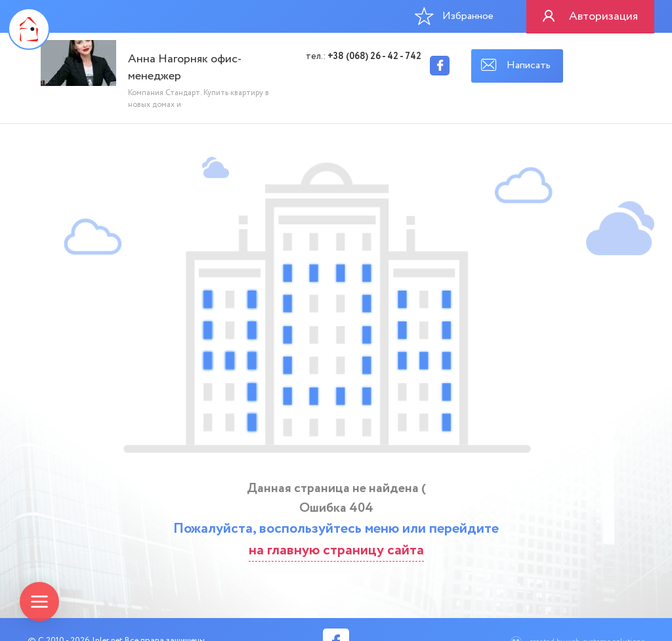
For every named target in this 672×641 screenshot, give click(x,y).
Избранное (454, 16)
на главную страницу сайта (336, 550)
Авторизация (603, 16)
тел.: (364, 56)
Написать (529, 65)
